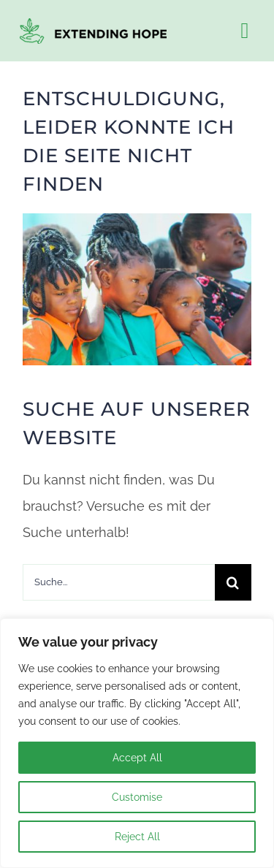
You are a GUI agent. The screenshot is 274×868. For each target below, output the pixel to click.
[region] (137, 743)
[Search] (233, 582)
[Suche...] (118, 582)
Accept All (137, 758)
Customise (137, 797)
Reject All (137, 837)
